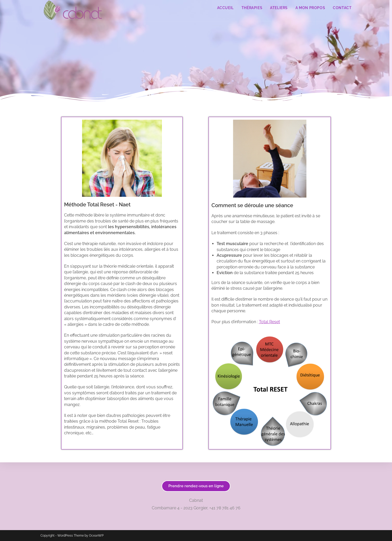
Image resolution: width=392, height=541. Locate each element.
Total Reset (269, 322)
